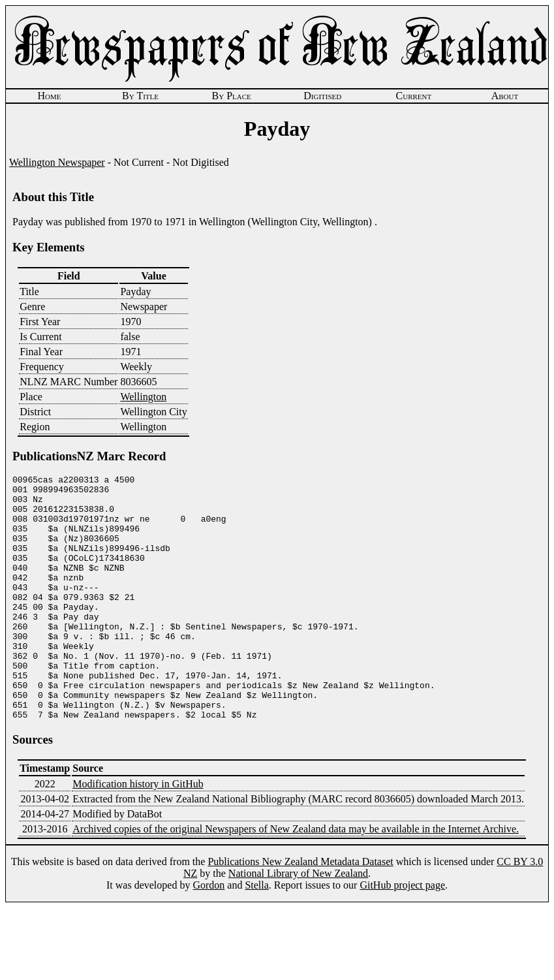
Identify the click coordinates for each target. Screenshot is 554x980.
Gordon (208, 934)
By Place (232, 96)
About (505, 96)
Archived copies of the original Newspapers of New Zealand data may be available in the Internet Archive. (296, 878)
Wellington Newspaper (57, 162)
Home (49, 96)
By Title (140, 96)
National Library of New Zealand (298, 922)
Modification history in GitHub (138, 833)
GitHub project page (402, 934)
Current (414, 96)
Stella (256, 934)
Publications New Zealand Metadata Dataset (300, 910)
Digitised (322, 96)
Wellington (143, 397)
